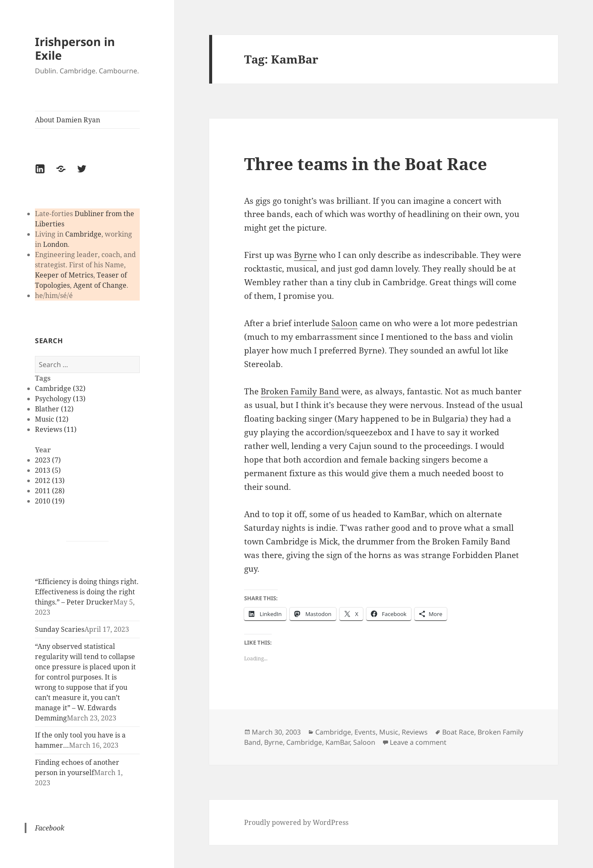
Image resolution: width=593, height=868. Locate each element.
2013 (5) (48, 470)
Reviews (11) (56, 429)
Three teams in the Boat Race (366, 163)
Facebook (50, 828)
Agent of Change (100, 285)
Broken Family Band (301, 391)
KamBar (338, 742)
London (55, 244)
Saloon (344, 323)
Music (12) (52, 419)
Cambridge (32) (60, 388)
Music (389, 732)
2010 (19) (50, 501)
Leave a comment (418, 742)
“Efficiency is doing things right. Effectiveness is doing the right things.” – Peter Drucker (87, 592)
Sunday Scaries (60, 629)
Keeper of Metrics (64, 275)
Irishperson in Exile (75, 48)
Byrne (305, 255)
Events (365, 732)
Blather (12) (54, 409)
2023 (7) (48, 460)
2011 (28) (50, 491)
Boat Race (458, 732)
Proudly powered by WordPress (296, 822)
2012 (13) (50, 480)
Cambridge (83, 234)
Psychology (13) (60, 399)
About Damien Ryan (68, 120)
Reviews (415, 732)
